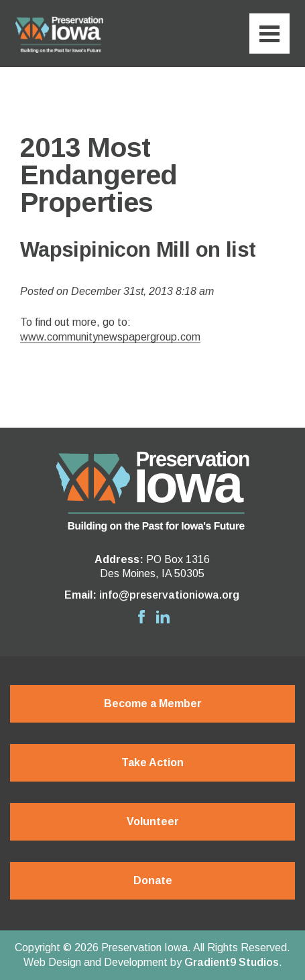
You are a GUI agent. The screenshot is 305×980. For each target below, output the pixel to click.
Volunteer (153, 821)
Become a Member (153, 703)
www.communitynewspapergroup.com (110, 337)
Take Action (152, 762)
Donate (153, 880)
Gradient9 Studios (232, 962)
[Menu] (269, 34)
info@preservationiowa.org (169, 595)
